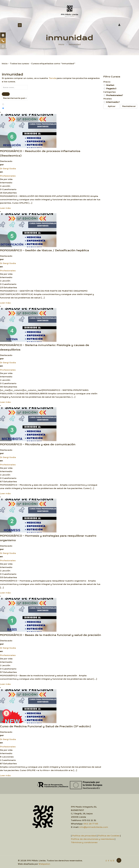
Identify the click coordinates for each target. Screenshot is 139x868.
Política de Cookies (109, 836)
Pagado (111, 89)
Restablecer (129, 106)
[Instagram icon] (113, 861)
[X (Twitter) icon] (111, 861)
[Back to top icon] (119, 860)
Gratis (109, 85)
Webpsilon (44, 864)
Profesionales (8, 176)
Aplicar (112, 106)
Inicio (61, 44)
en (1, 172)
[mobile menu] (20, 25)
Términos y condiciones (84, 842)
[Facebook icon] (109, 861)
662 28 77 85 (91, 824)
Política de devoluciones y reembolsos (92, 839)
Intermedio (112, 102)
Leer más (5, 208)
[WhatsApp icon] (106, 861)
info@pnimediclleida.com (94, 827)
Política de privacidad (84, 836)
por (2, 165)
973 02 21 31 (89, 820)
